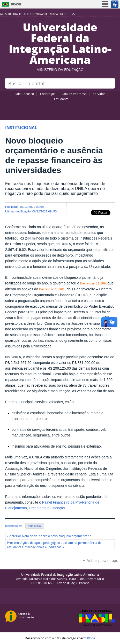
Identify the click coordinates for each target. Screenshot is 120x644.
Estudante (61, 99)
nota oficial (35, 526)
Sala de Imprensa (74, 94)
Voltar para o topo (103, 560)
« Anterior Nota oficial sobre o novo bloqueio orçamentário (49, 536)
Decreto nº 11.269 (92, 283)
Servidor (99, 94)
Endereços (48, 94)
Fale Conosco (24, 94)
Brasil (16, 4)
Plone (91, 638)
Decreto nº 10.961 (51, 289)
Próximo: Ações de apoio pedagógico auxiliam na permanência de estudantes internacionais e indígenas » (54, 545)
